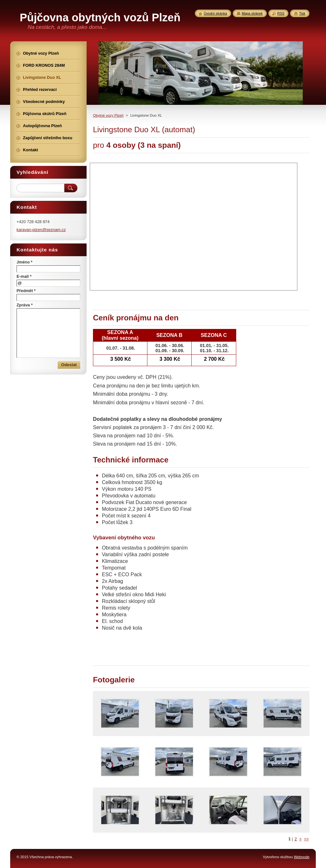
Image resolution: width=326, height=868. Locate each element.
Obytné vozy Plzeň (108, 115)
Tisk (302, 13)
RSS (281, 13)
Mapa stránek (252, 13)
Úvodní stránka (215, 13)
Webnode (302, 857)
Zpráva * (25, 305)
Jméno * (25, 262)
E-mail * (24, 276)
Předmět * (26, 291)
